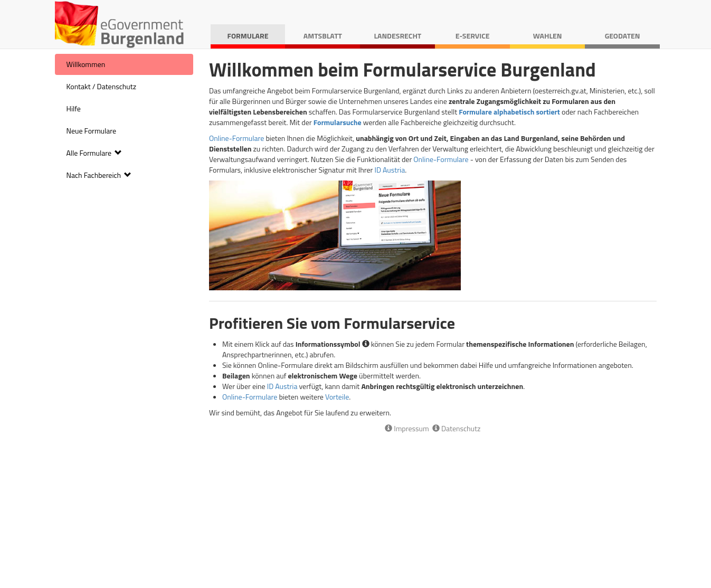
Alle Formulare (94, 153)
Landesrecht (397, 36)
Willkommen (86, 64)
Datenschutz (456, 428)
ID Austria (390, 170)
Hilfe (74, 108)
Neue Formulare (92, 131)
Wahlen (548, 36)
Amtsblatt (323, 36)
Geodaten (623, 36)
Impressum (407, 428)
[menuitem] (124, 64)
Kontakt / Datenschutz (102, 86)
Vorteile (337, 397)
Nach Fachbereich (99, 175)
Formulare (248, 36)
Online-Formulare (236, 138)
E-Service (473, 36)
